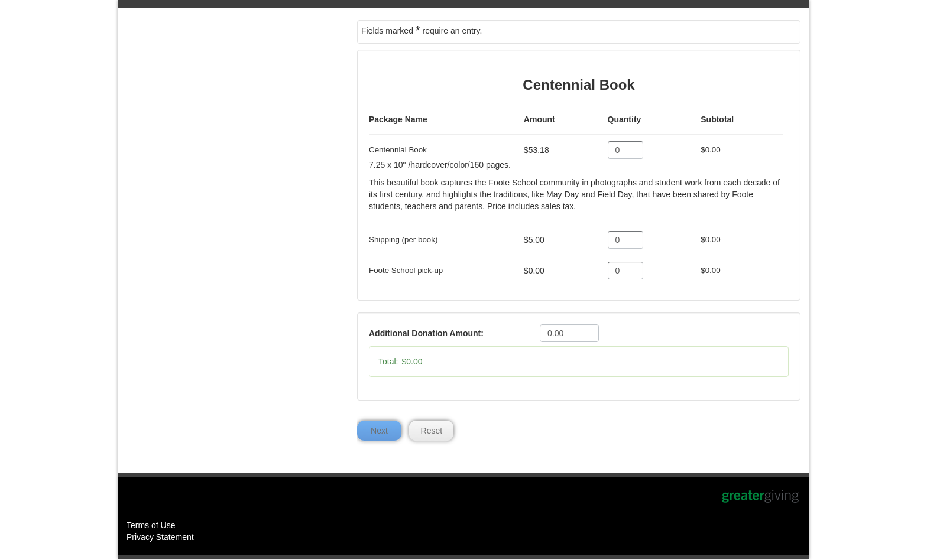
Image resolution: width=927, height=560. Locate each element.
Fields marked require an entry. (422, 30)
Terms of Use (151, 526)
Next (379, 431)
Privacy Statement (160, 538)
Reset (432, 431)
